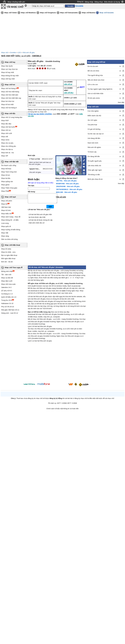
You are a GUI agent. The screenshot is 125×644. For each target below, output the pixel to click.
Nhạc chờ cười (6, 133)
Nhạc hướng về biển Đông (11, 230)
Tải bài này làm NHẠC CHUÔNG (40, 114)
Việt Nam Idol (6, 207)
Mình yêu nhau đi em (95, 179)
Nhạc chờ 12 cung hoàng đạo (12, 117)
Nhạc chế (5, 137)
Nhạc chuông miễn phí (16, 2)
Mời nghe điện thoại (8, 259)
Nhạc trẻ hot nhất (7, 104)
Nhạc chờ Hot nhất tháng (10, 92)
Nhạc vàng (5, 236)
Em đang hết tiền (94, 156)
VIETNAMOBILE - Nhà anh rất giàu (69, 189)
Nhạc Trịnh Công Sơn (9, 172)
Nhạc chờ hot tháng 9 (9, 88)
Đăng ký (80, 2)
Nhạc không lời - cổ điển (10, 220)
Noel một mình (93, 143)
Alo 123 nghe (92, 120)
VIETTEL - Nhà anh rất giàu (66, 181)
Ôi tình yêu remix (94, 98)
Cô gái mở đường (94, 129)
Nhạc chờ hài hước (8, 127)
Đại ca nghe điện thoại (9, 255)
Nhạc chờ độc (10, 113)
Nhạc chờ (5, 53)
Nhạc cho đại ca (7, 149)
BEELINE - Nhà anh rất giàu (67, 192)
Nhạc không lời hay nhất (10, 76)
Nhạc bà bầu (6, 178)
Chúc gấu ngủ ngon (95, 170)
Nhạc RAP (5, 121)
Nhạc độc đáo (6, 124)
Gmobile (13, 53)
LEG (19, 53)
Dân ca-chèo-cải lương (9, 239)
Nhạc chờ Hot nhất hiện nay (11, 98)
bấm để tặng (69, 93)
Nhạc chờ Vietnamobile (69, 13)
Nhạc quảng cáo (7, 181)
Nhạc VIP (5, 156)
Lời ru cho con (93, 84)
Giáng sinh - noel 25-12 (10, 313)
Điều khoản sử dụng (112, 2)
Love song (5, 223)
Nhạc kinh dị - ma (7, 153)
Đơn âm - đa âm (7, 262)
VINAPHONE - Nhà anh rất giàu (68, 186)
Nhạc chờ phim (7, 201)
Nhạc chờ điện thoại (12, 245)
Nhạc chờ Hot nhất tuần (10, 95)
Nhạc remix (5, 140)
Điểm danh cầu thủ (94, 116)
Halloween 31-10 (7, 303)
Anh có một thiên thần (95, 93)
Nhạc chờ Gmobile (107, 13)
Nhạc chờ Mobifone (28, 13)
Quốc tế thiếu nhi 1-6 (9, 297)
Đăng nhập (89, 2)
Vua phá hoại (92, 125)
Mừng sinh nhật (7, 271)
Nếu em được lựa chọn (96, 80)
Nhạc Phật (5, 191)
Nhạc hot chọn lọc (8, 101)
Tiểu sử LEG (61, 197)
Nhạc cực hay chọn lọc (10, 69)
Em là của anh (93, 66)
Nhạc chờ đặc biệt (12, 162)
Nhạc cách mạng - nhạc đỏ (11, 217)
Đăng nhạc (99, 2)
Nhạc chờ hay (10, 62)
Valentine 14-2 (6, 287)
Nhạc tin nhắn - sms (8, 252)
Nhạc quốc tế (6, 226)
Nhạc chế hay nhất (8, 79)
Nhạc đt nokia (6, 249)
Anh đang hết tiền (94, 138)
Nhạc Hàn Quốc (7, 66)
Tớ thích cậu (92, 152)
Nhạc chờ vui (6, 130)
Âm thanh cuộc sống (9, 165)
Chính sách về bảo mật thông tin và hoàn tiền (63, 410)
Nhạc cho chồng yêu (9, 146)
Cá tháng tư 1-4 (7, 294)
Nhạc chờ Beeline (89, 13)
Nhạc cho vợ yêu (7, 143)
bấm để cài (68, 84)
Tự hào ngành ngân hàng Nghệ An (100, 89)
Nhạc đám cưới (7, 281)
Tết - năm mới (6, 275)
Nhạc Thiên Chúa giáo (9, 188)
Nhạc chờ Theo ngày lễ (14, 268)
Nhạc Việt (5, 233)
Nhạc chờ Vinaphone (48, 13)
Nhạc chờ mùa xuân (8, 284)
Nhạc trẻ (4, 204)
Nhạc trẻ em (6, 175)
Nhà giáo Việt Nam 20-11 (10, 310)
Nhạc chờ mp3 (10, 197)
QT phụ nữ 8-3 (7, 291)
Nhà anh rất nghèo (94, 147)
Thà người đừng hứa (95, 75)
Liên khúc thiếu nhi (94, 166)
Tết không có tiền (94, 175)
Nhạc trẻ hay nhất (8, 72)
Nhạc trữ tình (6, 210)
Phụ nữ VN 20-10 (8, 307)
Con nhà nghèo (93, 111)
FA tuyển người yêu (95, 161)
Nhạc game (5, 185)
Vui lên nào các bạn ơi (96, 134)
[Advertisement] (106, 226)
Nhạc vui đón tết (7, 278)
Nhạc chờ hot (10, 85)
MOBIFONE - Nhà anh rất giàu (67, 184)
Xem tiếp (121, 102)
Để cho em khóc (93, 71)
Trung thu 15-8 (6, 300)
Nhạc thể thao (6, 169)
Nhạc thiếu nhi (6, 214)
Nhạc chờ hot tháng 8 (9, 108)
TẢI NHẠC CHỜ (15, 7)
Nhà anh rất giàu (29, 53)
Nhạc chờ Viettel (11, 13)
